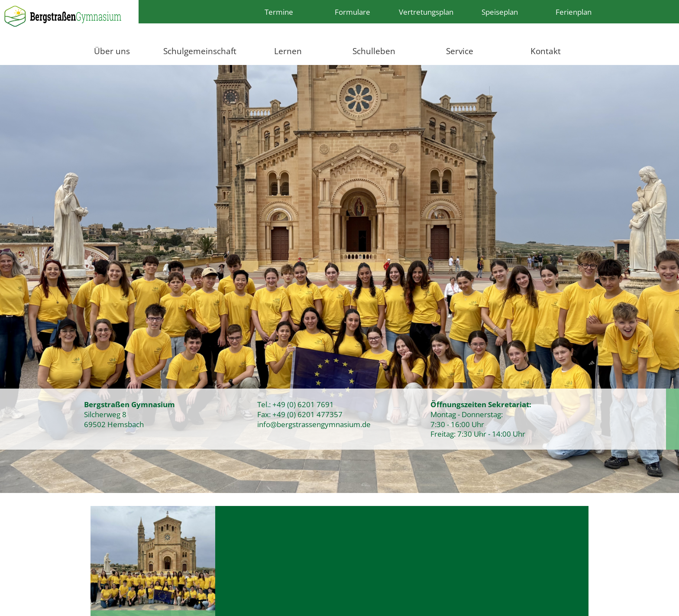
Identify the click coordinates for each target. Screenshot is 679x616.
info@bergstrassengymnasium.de (314, 424)
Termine (279, 12)
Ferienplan (574, 12)
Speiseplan (500, 12)
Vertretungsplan (426, 12)
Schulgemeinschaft (200, 51)
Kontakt (546, 51)
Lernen (288, 51)
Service (460, 51)
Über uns (112, 51)
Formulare (352, 12)
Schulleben (374, 51)
